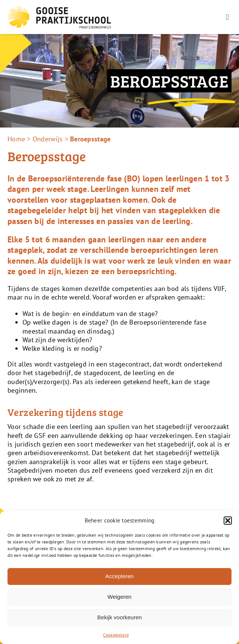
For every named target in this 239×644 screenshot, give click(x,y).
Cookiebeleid (116, 635)
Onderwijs (48, 139)
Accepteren (119, 576)
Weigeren (119, 597)
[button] (228, 521)
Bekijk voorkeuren (119, 617)
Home (16, 139)
